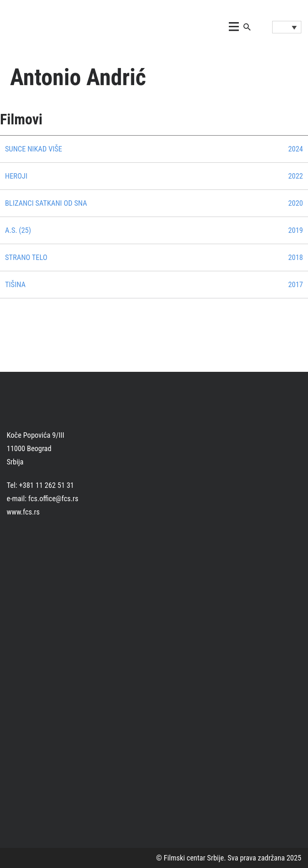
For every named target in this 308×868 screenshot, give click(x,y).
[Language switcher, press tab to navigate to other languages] (287, 27)
